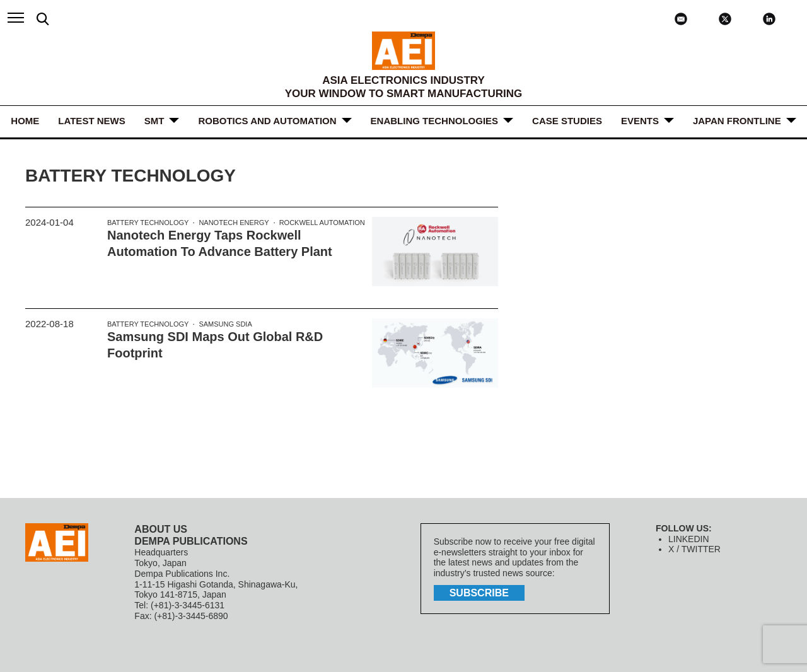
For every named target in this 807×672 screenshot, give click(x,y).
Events (640, 121)
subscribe (479, 593)
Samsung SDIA (225, 324)
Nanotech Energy (234, 223)
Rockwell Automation (322, 223)
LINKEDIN (689, 539)
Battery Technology (148, 223)
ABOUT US (161, 529)
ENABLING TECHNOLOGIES (435, 121)
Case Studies (567, 121)
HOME (25, 121)
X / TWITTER (694, 549)
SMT (154, 121)
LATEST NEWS (91, 121)
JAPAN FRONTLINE (737, 121)
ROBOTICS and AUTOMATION (267, 121)
